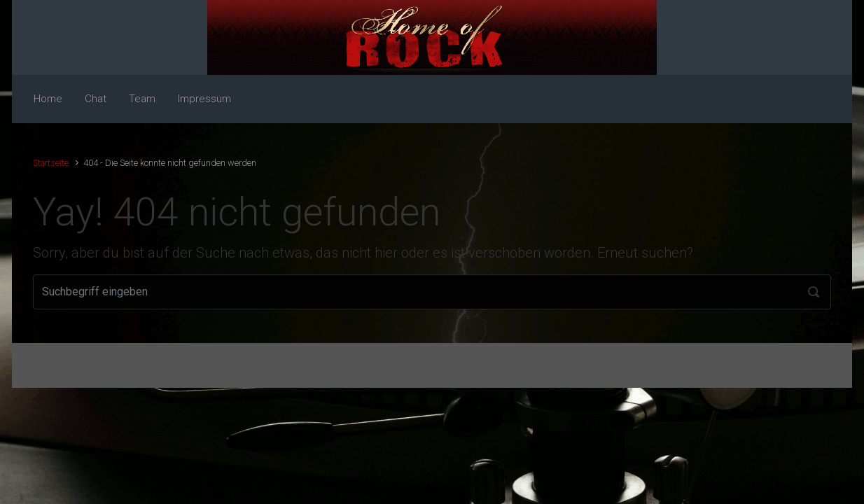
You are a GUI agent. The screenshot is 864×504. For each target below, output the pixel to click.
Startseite (51, 163)
